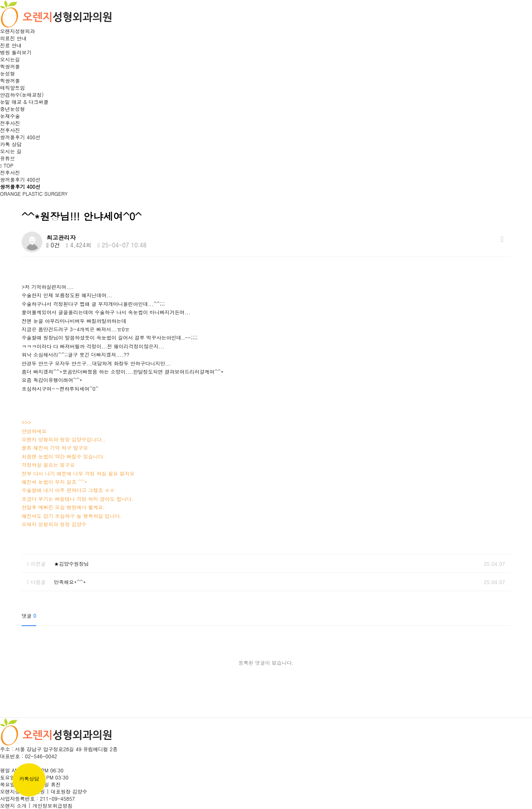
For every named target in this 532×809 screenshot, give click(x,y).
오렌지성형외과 (17, 31)
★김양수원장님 (71, 564)
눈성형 (7, 73)
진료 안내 (11, 45)
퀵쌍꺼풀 (10, 66)
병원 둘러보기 (16, 52)
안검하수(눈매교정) (22, 95)
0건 (53, 245)
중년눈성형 (12, 109)
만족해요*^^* (70, 582)
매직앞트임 (12, 88)
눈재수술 (10, 116)
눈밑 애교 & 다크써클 (24, 102)
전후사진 (10, 123)
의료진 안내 (13, 38)
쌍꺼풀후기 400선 (20, 137)
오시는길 (10, 59)
